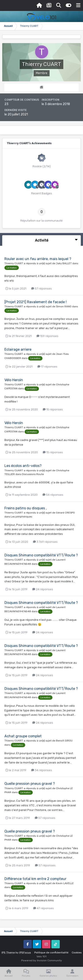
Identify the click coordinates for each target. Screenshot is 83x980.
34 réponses (42, 770)
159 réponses (47, 336)
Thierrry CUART (14, 263)
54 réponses (53, 495)
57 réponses (41, 289)
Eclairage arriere (18, 349)
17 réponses (47, 367)
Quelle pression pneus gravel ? (30, 784)
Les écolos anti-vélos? (23, 466)
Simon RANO (64, 306)
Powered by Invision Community (42, 960)
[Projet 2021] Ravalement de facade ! (36, 302)
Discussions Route (33, 474)
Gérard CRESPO (65, 513)
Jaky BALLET (64, 263)
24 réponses (43, 589)
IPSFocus (25, 953)
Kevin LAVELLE (65, 883)
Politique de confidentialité (51, 953)
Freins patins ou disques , (26, 508)
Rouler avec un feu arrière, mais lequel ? (38, 259)
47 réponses (43, 908)
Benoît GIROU (64, 741)
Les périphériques (21, 517)
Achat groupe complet (23, 736)
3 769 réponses (45, 542)
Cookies (77, 953)
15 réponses (53, 409)
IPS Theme (8, 953)
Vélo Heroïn (14, 380)
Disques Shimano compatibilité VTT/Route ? (41, 555)
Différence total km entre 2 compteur (35, 879)
